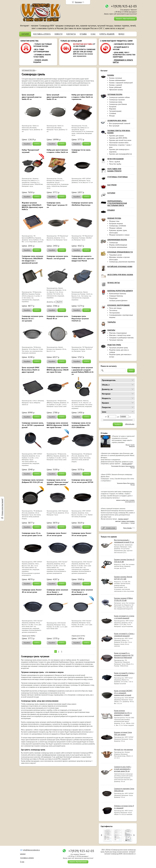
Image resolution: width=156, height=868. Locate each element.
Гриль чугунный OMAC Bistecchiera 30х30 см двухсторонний (31, 370)
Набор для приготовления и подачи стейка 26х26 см (57, 151)
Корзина (78, 2)
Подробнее (27, 144)
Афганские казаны (116, 90)
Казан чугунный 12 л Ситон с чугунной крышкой (124, 617)
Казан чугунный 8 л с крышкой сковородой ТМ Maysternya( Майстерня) (124, 655)
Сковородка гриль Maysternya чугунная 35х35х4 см (80, 318)
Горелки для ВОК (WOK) (118, 138)
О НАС (93, 34)
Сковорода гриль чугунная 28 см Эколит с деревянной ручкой (82, 592)
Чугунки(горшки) (115, 111)
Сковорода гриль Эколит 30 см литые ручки (81, 534)
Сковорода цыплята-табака (119, 97)
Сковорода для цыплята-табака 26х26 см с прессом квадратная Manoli (83, 258)
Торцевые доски (115, 255)
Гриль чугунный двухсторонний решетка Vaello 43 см (32, 97)
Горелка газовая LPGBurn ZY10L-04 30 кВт (123, 599)
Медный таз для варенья (123, 749)
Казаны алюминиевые (117, 80)
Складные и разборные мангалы (121, 338)
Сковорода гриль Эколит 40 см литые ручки (32, 591)
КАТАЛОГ (25, 34)
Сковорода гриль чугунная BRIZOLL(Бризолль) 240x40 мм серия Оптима (58, 370)
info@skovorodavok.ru (31, 850)
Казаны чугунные (116, 78)
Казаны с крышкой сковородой (121, 83)
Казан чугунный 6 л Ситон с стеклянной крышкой (124, 635)
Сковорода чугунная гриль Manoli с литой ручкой (57, 257)
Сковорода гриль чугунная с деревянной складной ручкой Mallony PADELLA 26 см (82, 371)
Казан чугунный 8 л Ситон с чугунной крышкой (124, 674)
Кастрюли (113, 107)
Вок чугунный (114, 126)
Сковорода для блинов (118, 104)
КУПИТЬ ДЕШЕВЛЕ (107, 34)
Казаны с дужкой (116, 85)
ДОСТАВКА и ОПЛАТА (42, 34)
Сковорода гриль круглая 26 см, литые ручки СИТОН (82, 481)
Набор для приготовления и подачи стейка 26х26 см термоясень (82, 97)
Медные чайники (116, 228)
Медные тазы (114, 221)
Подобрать (118, 424)
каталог (23, 854)
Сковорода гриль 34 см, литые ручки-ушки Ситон (32, 534)
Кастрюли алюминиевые (118, 247)
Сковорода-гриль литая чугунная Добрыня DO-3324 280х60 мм (81, 425)
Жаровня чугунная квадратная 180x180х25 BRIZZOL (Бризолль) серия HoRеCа (32, 206)
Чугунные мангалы (116, 340)
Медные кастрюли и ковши (119, 235)
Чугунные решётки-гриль (119, 348)
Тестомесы (113, 310)
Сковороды (114, 243)
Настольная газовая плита (119, 143)
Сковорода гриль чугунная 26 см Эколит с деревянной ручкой (57, 592)
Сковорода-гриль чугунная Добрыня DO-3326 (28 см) (33, 481)
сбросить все (130, 424)
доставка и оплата (27, 858)
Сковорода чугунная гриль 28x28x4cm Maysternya (82, 204)
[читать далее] (127, 464)
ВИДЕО (121, 34)
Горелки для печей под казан (120, 140)
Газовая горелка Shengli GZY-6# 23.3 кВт (123, 578)
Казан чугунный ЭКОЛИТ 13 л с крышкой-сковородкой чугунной (123, 693)
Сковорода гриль (116, 102)
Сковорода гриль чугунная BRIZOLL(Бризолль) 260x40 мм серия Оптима (58, 425)
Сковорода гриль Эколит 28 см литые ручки (57, 534)
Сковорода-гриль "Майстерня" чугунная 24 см (57, 205)
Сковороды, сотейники (118, 226)
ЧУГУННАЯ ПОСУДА (28, 70)
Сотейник (113, 113)
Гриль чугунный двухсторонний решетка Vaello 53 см (56, 97)
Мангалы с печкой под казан (120, 335)
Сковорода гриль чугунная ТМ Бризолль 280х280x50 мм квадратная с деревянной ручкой (32, 260)
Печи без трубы (115, 164)
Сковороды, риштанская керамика (122, 262)
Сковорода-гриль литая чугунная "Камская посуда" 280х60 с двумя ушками (58, 482)
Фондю (112, 116)
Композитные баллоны (118, 294)
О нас (22, 862)
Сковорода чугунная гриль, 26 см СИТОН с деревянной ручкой (33, 425)
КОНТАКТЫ (71, 34)
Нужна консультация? (2, 507)
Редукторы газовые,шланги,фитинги (118, 299)
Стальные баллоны (116, 296)
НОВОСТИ (58, 34)
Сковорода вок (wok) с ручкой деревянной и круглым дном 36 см (123, 769)
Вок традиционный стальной (120, 123)
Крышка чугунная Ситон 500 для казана (123, 733)
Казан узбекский (115, 87)
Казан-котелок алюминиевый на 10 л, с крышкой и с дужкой (123, 713)
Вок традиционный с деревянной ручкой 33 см (124, 541)
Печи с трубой (115, 162)
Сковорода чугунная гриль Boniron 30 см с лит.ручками (32, 318)
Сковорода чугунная (117, 100)
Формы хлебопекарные (118, 245)
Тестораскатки (114, 313)
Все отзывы (128, 528)
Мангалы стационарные (118, 333)
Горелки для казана (116, 136)
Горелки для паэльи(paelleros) (121, 154)
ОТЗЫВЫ (83, 34)
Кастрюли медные (116, 223)
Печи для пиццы (115, 308)
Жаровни (113, 109)
